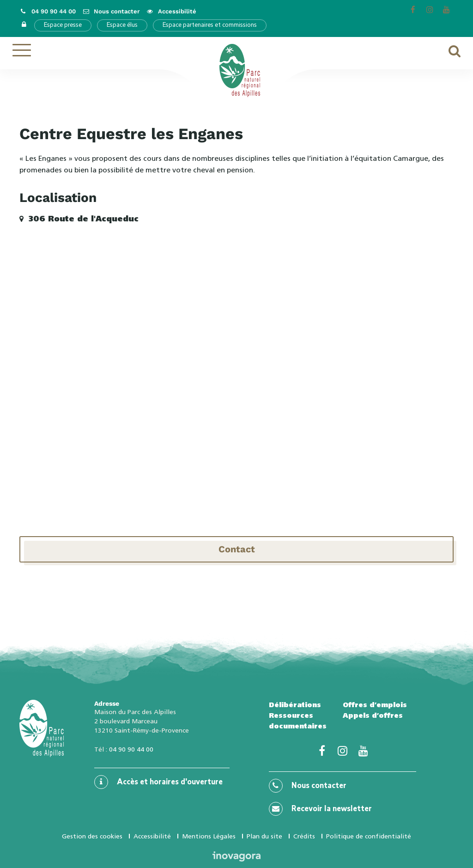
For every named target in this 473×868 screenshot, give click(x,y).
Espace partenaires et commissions (210, 25)
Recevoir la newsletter (320, 809)
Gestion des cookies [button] (92, 836)
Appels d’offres (373, 715)
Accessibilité (152, 836)
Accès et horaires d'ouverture (158, 782)
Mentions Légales (209, 836)
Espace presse (63, 25)
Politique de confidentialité (369, 836)
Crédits (304, 836)
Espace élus (122, 25)
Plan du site (264, 836)
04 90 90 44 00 (131, 749)
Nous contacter (308, 786)
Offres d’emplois (375, 705)
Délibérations (295, 705)
